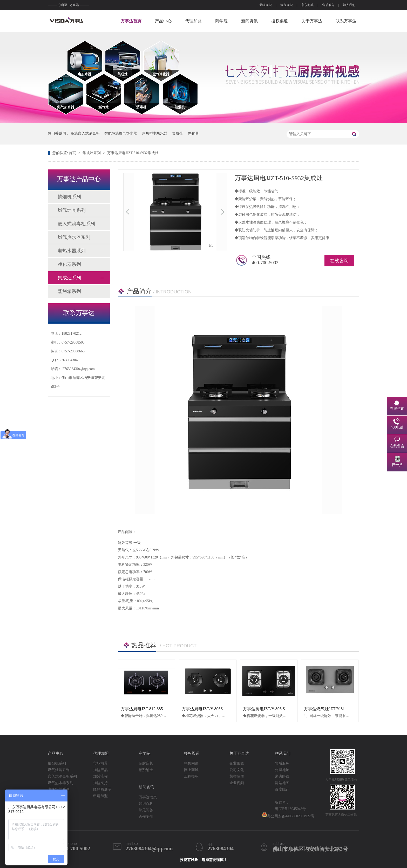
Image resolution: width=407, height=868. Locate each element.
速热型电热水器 (155, 133)
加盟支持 (100, 783)
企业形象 (237, 763)
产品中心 (163, 21)
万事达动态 (148, 797)
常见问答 (146, 810)
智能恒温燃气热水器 (121, 133)
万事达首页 (131, 21)
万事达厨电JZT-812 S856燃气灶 (149, 709)
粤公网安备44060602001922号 (288, 815)
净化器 (193, 133)
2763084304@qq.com (79, 369)
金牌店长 (146, 763)
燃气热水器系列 (74, 237)
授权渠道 (280, 21)
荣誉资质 (237, 776)
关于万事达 (312, 21)
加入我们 (349, 5)
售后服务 (328, 5)
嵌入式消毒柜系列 (76, 224)
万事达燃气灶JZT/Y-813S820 (330, 709)
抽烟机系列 (69, 197)
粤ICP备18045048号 (290, 809)
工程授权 (191, 776)
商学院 (221, 21)
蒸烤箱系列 (69, 291)
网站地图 (282, 783)
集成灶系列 (92, 153)
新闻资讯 (249, 21)
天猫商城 (266, 5)
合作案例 (146, 817)
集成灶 (178, 133)
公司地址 (282, 770)
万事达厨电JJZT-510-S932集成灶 (133, 153)
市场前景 (100, 763)
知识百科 (146, 804)
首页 (73, 153)
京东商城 (307, 5)
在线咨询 (339, 261)
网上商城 (191, 770)
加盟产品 (100, 770)
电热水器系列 (72, 251)
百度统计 (282, 789)
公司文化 (237, 770)
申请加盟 (100, 796)
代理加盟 (193, 21)
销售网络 (191, 763)
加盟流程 (100, 776)
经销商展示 (102, 789)
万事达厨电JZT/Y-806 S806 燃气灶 (274, 709)
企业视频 (237, 783)
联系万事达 (346, 21)
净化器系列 (69, 264)
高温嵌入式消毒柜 (85, 133)
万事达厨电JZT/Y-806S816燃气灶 (212, 709)
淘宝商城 (287, 5)
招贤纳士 (146, 770)
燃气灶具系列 (72, 210)
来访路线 (282, 776)
